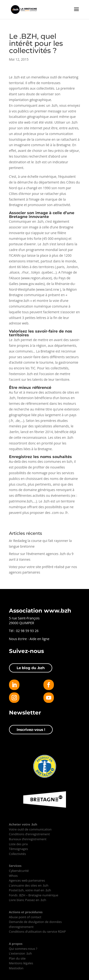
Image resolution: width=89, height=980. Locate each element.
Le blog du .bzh (31, 668)
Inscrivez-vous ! (31, 730)
